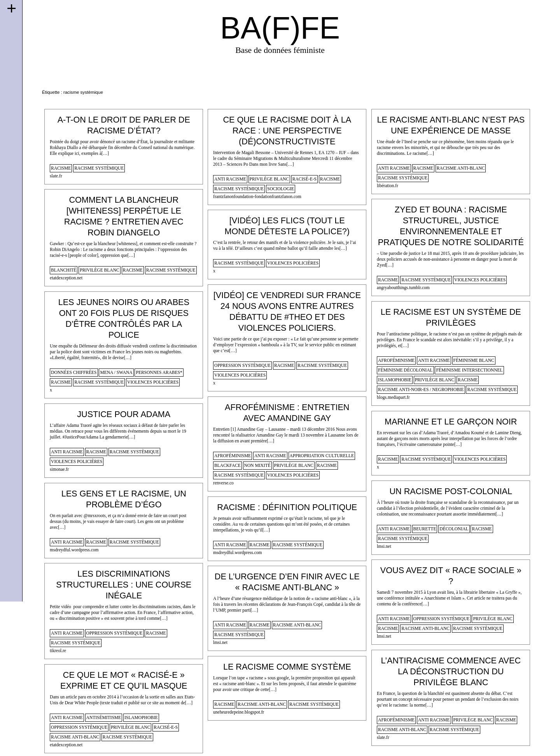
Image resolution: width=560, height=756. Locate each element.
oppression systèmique (242, 365)
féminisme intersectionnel (469, 370)
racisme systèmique (99, 168)
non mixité (257, 465)
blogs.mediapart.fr (393, 397)
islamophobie (395, 380)
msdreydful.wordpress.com (74, 550)
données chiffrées (74, 372)
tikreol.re (58, 651)
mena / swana (116, 372)
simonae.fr (59, 469)
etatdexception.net (66, 278)
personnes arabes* (159, 372)
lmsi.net (384, 546)
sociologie (281, 189)
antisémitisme (104, 717)
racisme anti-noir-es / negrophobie (421, 389)
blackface (227, 465)
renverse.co (223, 483)
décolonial (454, 529)
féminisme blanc (474, 360)
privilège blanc (269, 179)
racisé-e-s (304, 179)
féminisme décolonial (405, 370)
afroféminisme (396, 360)
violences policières (480, 280)
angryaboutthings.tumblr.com (403, 288)
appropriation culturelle (322, 456)
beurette (425, 529)
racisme (61, 168)
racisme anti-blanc (461, 168)
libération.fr (388, 186)
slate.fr (56, 176)
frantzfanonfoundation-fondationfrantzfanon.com (257, 196)
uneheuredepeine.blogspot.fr (239, 712)
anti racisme (230, 179)
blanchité (64, 270)
